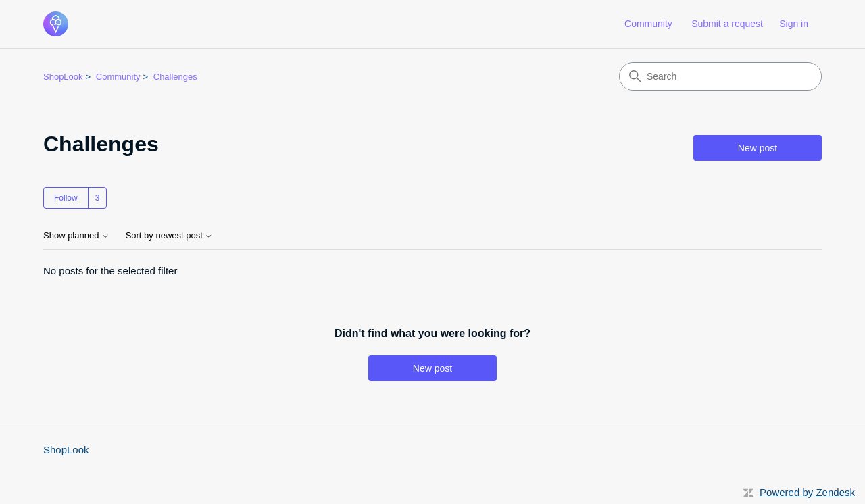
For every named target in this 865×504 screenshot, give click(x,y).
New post (758, 148)
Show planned (76, 236)
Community (648, 24)
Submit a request (727, 24)
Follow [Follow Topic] (66, 198)
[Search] (720, 76)
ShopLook (63, 77)
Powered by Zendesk (807, 492)
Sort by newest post (170, 236)
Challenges (175, 77)
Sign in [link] (794, 24)
